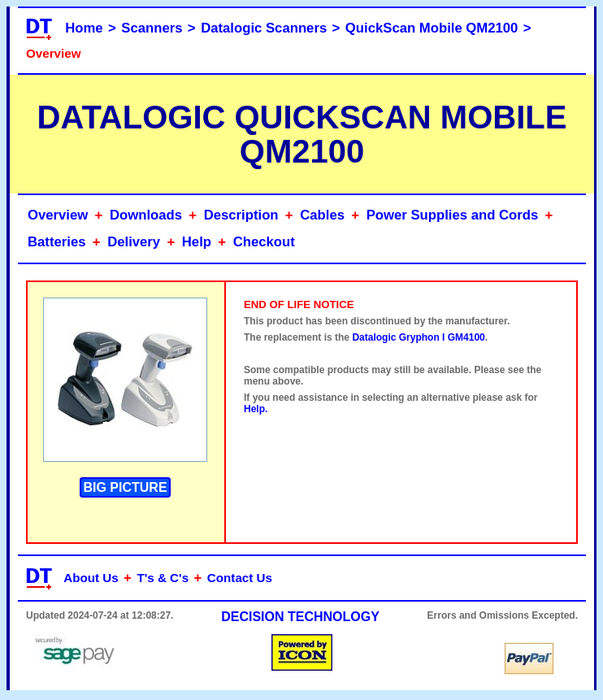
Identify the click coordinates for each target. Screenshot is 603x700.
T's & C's (163, 578)
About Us (91, 578)
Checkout (264, 242)
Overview (58, 215)
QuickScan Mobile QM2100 (432, 28)
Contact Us (240, 578)
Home (84, 28)
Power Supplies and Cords (453, 215)
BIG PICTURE (125, 487)
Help (197, 242)
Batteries (57, 242)
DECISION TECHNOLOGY (300, 617)
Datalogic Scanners (264, 28)
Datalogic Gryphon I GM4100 (418, 337)
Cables (322, 215)
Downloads (146, 215)
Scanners (152, 28)
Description (241, 215)
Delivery (134, 242)
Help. (256, 409)
